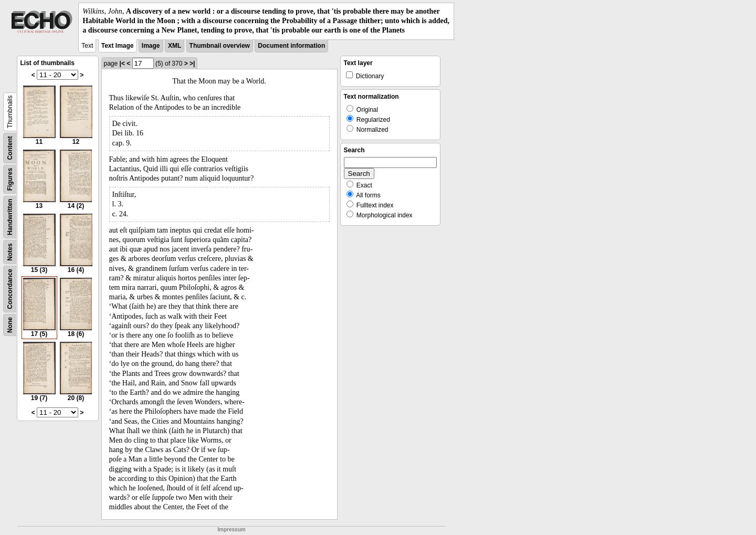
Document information (291, 46)
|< (122, 64)
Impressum (231, 529)
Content (10, 148)
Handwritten (10, 217)
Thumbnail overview (220, 46)
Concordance (10, 289)
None (10, 325)
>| (192, 64)
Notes (10, 252)
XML (175, 46)
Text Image (118, 46)
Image (151, 46)
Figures (10, 179)
